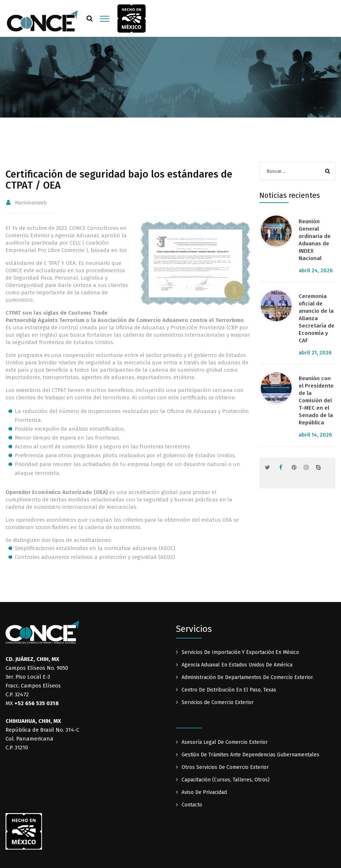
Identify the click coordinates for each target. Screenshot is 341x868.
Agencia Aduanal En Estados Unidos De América (237, 665)
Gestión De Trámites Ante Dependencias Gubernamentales (250, 755)
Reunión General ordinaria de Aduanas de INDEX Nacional (315, 240)
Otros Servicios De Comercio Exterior (225, 767)
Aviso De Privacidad (204, 792)
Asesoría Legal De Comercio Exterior (225, 742)
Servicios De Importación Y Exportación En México (240, 652)
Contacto (192, 805)
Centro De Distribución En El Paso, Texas (229, 690)
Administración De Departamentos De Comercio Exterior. (248, 677)
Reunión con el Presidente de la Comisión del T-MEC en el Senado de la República (316, 400)
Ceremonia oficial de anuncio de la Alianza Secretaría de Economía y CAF (317, 318)
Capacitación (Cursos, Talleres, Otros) (226, 780)
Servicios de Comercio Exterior (218, 702)
